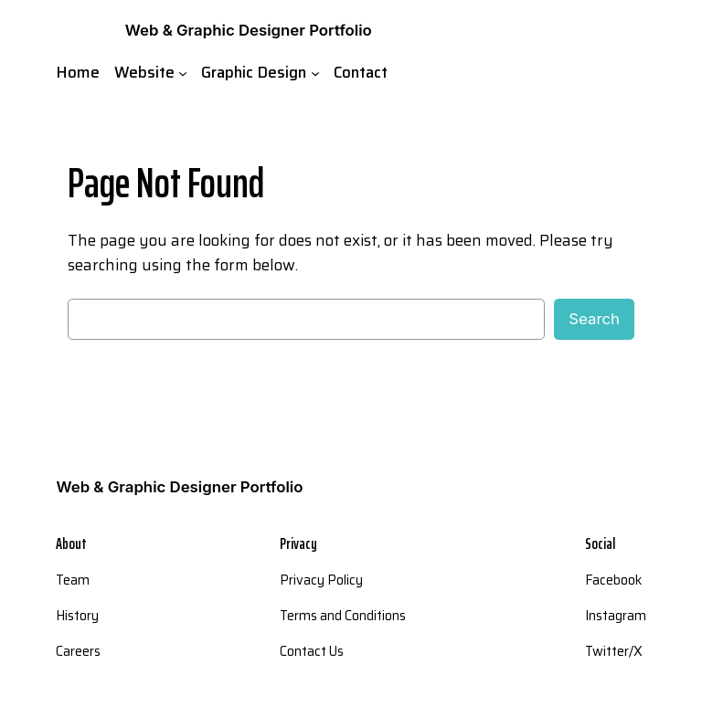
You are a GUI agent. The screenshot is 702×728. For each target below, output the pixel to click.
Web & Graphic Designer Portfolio (249, 30)
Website (144, 72)
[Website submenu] (183, 72)
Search (594, 319)
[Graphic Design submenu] (315, 72)
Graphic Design (254, 72)
